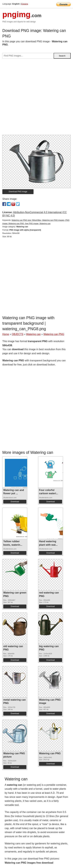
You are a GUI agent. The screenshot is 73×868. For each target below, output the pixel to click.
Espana (25, 4)
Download (15, 502)
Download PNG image (18, 192)
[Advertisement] (36, 98)
